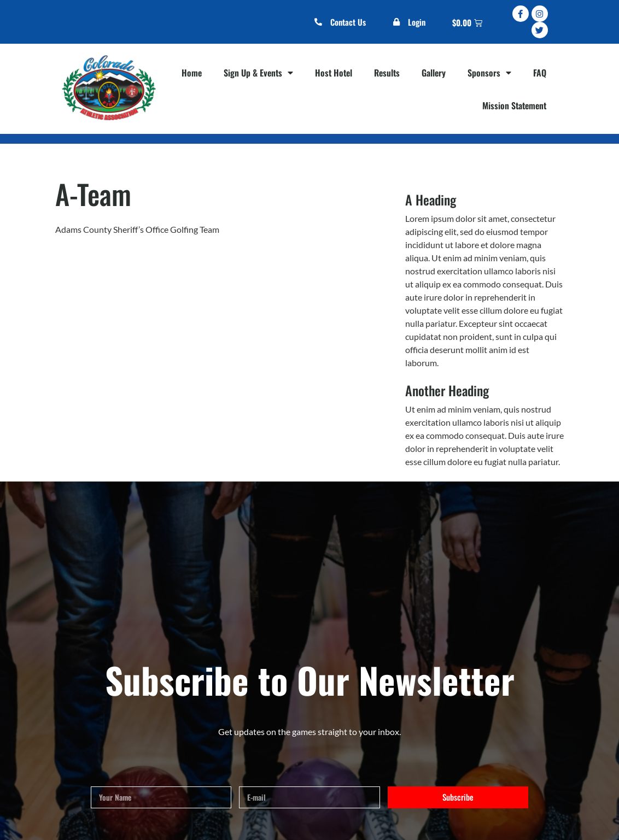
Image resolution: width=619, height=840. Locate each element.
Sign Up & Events (258, 73)
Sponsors (489, 73)
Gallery (434, 73)
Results (387, 73)
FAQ (540, 73)
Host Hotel (334, 73)
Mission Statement (514, 105)
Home (192, 73)
